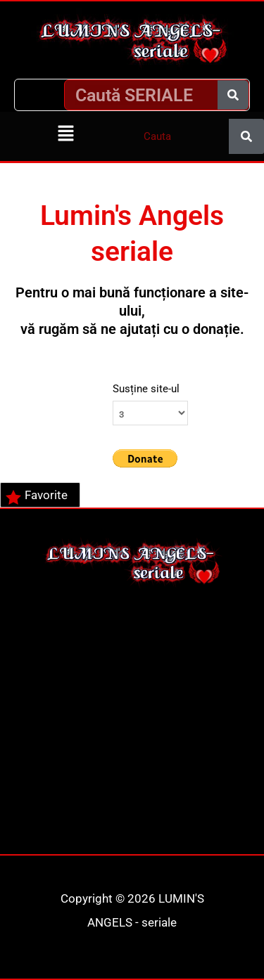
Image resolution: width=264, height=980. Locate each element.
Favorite (37, 496)
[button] (66, 134)
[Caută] (233, 95)
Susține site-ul (146, 389)
